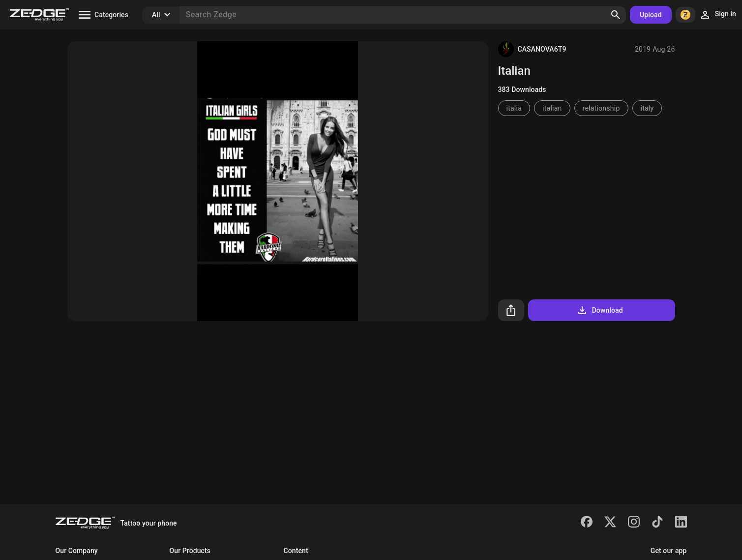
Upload (651, 15)
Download (600, 310)
